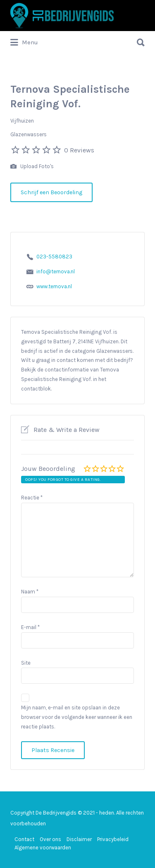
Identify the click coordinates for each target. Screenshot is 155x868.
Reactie (32, 498)
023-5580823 (54, 257)
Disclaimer (79, 839)
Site (26, 663)
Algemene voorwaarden (43, 848)
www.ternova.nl (54, 286)
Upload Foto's (32, 167)
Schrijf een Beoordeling (51, 192)
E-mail (30, 627)
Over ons (50, 839)
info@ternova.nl (56, 271)
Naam (30, 592)
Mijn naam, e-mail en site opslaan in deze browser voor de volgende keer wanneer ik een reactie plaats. (77, 717)
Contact (24, 839)
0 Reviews (79, 150)
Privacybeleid (113, 839)
